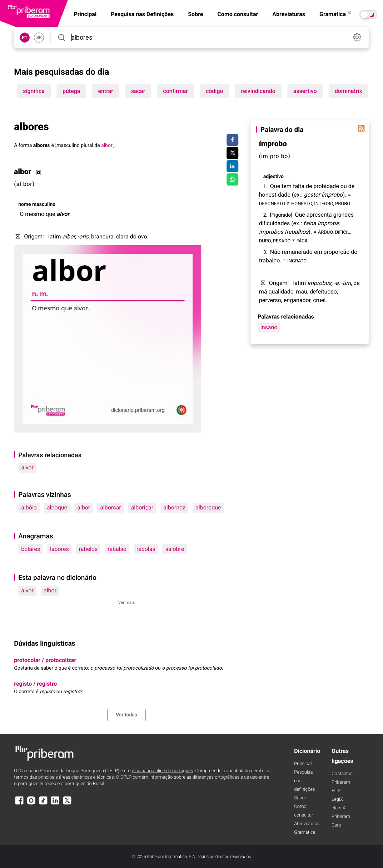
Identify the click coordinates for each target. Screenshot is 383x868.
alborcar (110, 507)
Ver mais (127, 602)
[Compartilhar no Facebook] (232, 140)
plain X (338, 808)
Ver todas (126, 715)
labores (59, 549)
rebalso (117, 549)
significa (34, 91)
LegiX (337, 800)
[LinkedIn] (55, 804)
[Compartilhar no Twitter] (232, 153)
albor (84, 507)
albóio (29, 507)
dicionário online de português (162, 771)
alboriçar (142, 507)
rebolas (146, 549)
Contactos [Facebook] (342, 774)
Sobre (195, 14)
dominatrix (349, 91)
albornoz (174, 507)
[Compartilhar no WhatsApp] (232, 179)
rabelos (88, 549)
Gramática (336, 14)
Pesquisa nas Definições (142, 14)
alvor (27, 467)
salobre (175, 549)
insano (269, 327)
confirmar (175, 91)
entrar (105, 91)
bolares (31, 549)
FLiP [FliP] (336, 791)
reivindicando (258, 91)
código (215, 91)
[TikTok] (43, 804)
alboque (57, 507)
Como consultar (238, 14)
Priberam (341, 782)
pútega (71, 91)
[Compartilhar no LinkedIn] (232, 166)
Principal (303, 764)
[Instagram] (31, 804)
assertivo (305, 91)
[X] (67, 804)
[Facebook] (19, 804)
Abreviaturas (289, 14)
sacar (138, 91)
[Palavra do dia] (361, 128)
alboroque (208, 507)
